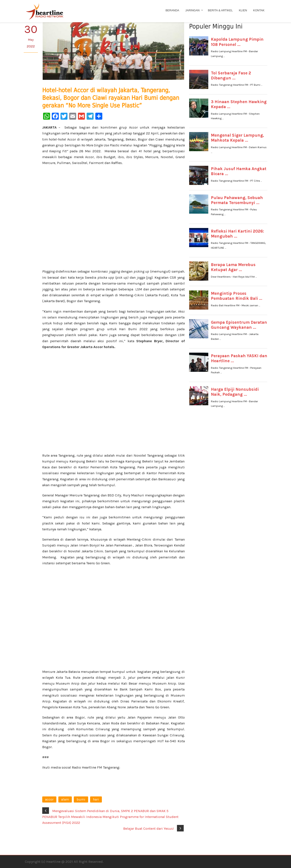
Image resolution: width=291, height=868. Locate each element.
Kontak (259, 10)
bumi (81, 799)
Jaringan (192, 10)
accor (49, 799)
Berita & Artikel (220, 10)
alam (65, 799)
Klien (243, 10)
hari (96, 799)
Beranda (172, 10)
